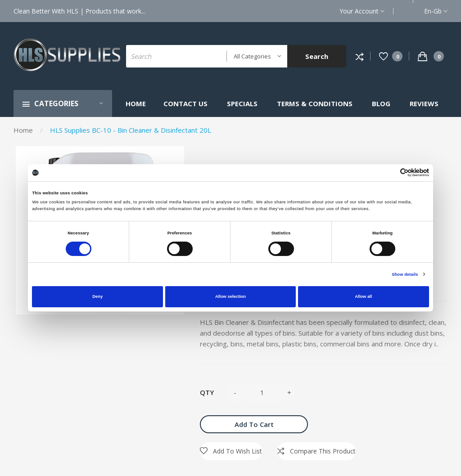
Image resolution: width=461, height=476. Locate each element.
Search (317, 56)
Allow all (363, 296)
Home (23, 130)
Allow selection (230, 296)
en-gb (436, 11)
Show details (405, 274)
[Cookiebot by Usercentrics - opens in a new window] (390, 173)
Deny (97, 296)
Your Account (362, 11)
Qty (207, 392)
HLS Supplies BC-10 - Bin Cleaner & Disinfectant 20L (131, 130)
